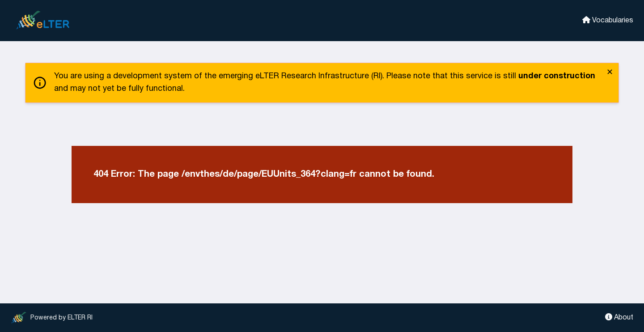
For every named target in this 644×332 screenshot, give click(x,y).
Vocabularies (608, 20)
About (619, 317)
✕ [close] (610, 73)
